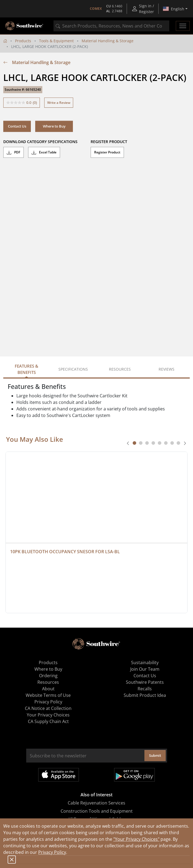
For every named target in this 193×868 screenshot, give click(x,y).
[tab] (134, 443)
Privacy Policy (52, 852)
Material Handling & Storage (108, 41)
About (48, 689)
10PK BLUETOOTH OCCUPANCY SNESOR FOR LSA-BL (65, 552)
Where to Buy (54, 126)
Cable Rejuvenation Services (96, 803)
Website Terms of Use (48, 695)
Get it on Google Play (134, 775)
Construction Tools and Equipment (97, 811)
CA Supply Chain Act (48, 721)
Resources (48, 682)
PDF (14, 152)
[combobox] (111, 26)
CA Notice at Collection (48, 708)
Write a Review (59, 103)
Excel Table (44, 152)
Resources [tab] (120, 369)
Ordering (48, 676)
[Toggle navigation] (183, 26)
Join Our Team (145, 669)
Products (23, 41)
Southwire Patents (145, 682)
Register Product (107, 152)
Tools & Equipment (56, 41)
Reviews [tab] (167, 369)
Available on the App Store (59, 775)
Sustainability (145, 663)
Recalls (145, 689)
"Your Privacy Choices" (136, 839)
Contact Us (17, 126)
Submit (155, 755)
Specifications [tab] (73, 369)
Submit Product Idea (145, 695)
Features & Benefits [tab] (26, 369)
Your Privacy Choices (48, 715)
